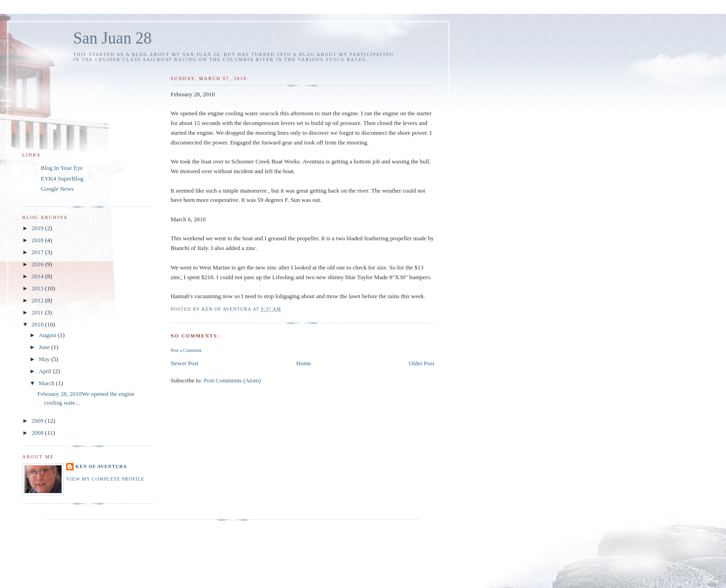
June (45, 347)
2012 (38, 300)
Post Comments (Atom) (232, 380)
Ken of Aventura (101, 466)
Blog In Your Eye (62, 168)
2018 (38, 240)
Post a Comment (186, 350)
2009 (38, 421)
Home (304, 363)
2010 (38, 324)
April (46, 371)
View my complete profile (105, 479)
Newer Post (184, 363)
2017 (38, 252)
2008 (38, 433)
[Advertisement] (233, 539)
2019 (38, 228)
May (45, 359)
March (47, 383)
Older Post (422, 363)
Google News (57, 189)
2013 (38, 288)
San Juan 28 (113, 38)
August (48, 335)
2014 (38, 276)
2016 (38, 264)
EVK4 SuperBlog (62, 178)
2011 (38, 312)
